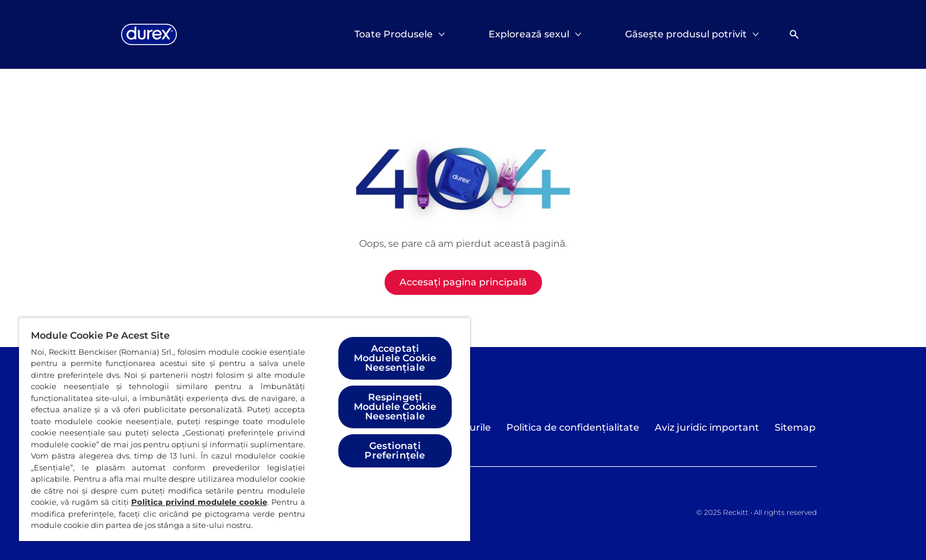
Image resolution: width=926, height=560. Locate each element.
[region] (245, 429)
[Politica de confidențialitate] (573, 428)
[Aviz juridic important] (707, 428)
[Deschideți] (794, 34)
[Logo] (149, 34)
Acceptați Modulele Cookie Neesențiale (395, 358)
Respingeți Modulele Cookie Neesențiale (395, 407)
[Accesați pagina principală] (463, 282)
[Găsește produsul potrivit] (686, 34)
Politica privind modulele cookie (199, 502)
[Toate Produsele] (394, 34)
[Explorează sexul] (529, 34)
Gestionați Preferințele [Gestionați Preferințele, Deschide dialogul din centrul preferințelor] (395, 451)
